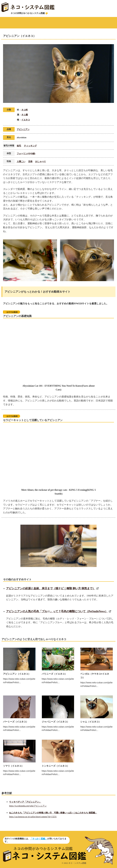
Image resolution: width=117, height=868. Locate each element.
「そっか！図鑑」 (39, 839)
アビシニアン (23, 129)
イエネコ (26, 120)
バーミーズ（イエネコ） (16, 722)
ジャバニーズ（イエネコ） (55, 722)
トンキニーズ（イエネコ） (55, 766)
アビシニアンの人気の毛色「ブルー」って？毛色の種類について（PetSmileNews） (57, 611)
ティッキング (30, 146)
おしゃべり (41, 162)
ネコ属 (25, 115)
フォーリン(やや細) (26, 154)
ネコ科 (25, 110)
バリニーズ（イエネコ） (54, 674)
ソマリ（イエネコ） (13, 766)
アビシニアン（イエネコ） (17, 674)
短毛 (19, 146)
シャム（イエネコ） (91, 722)
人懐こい (21, 162)
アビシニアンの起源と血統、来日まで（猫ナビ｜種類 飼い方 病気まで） (51, 588)
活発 (30, 162)
